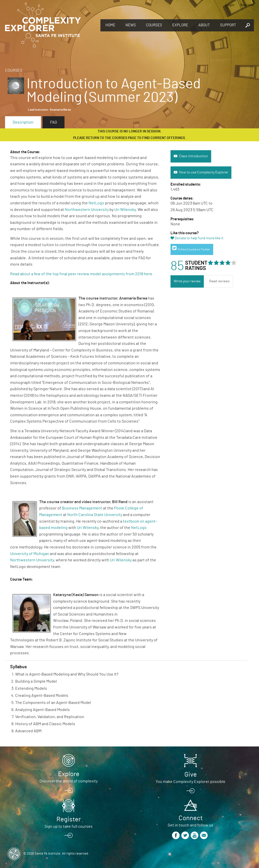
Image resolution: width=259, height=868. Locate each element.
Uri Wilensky (125, 210)
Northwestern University (87, 210)
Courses (154, 25)
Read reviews (219, 281)
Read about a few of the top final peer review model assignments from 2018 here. (82, 274)
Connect (191, 818)
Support (228, 25)
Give (191, 775)
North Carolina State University (95, 515)
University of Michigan (30, 554)
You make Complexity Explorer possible (190, 782)
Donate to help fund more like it (199, 238)
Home (110, 25)
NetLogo (96, 203)
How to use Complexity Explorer (204, 172)
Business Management (82, 508)
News (131, 25)
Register (247, 5)
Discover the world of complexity (69, 781)
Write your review (187, 281)
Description (23, 122)
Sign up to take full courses (69, 826)
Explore (180, 25)
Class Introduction (193, 156)
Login (230, 5)
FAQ (53, 122)
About (204, 25)
